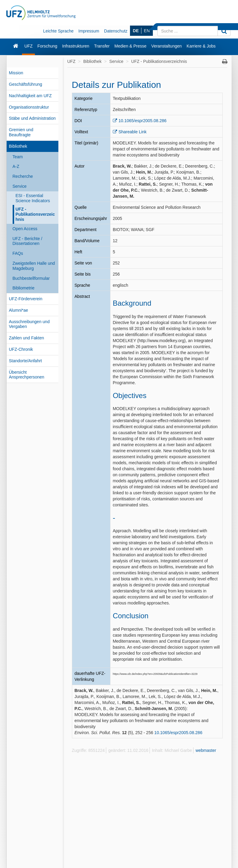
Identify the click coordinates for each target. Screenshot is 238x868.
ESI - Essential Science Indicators (33, 198)
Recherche (23, 176)
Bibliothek (18, 146)
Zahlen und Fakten (27, 338)
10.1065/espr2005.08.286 (143, 121)
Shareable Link (133, 132)
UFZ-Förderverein (26, 299)
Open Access (25, 229)
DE (136, 31)
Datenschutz (116, 31)
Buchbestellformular (31, 278)
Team (18, 157)
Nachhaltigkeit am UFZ (30, 96)
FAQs (18, 253)
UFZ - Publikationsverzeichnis (35, 214)
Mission (16, 73)
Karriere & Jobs (201, 46)
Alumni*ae (19, 310)
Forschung (47, 46)
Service (20, 186)
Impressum (89, 31)
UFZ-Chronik (21, 349)
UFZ (28, 46)
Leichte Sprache (58, 31)
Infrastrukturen (76, 46)
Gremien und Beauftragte (21, 132)
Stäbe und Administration (32, 118)
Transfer (102, 46)
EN (147, 31)
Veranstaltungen (167, 46)
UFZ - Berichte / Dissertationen (28, 241)
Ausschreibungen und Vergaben (29, 324)
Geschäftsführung (26, 84)
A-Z (16, 166)
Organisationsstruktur (29, 107)
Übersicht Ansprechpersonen (27, 375)
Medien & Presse (130, 46)
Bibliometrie (24, 288)
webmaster (206, 750)
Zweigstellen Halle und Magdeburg (34, 266)
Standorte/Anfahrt (26, 361)
